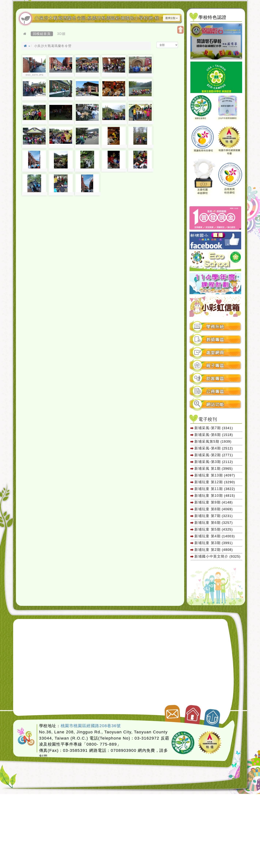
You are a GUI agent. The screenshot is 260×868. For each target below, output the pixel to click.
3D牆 (61, 34)
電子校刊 (208, 419)
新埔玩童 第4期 (207, 536)
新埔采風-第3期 (208, 462)
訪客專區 (215, 379)
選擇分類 (171, 18)
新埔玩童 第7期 (207, 516)
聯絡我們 (172, 712)
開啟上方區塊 (180, 30)
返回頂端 (212, 716)
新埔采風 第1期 (207, 468)
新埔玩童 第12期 (209, 482)
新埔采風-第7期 (208, 428)
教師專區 (215, 340)
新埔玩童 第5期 (207, 529)
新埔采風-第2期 (208, 455)
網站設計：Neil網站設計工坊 (26, 737)
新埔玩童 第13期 (209, 475)
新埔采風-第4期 (208, 448)
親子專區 (215, 366)
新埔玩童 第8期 (207, 509)
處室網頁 (215, 353)
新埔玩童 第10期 (209, 495)
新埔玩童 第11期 (209, 489)
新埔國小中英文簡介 (211, 556)
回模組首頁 (42, 34)
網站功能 (215, 405)
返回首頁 (193, 713)
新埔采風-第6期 (208, 435)
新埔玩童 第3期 (207, 543)
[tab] (216, 327)
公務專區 (215, 392)
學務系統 (215, 327)
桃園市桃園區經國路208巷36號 (91, 726)
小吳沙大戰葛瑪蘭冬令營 (53, 46)
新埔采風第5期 (207, 441)
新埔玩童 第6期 (207, 523)
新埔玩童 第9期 (207, 502)
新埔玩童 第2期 (208, 550)
